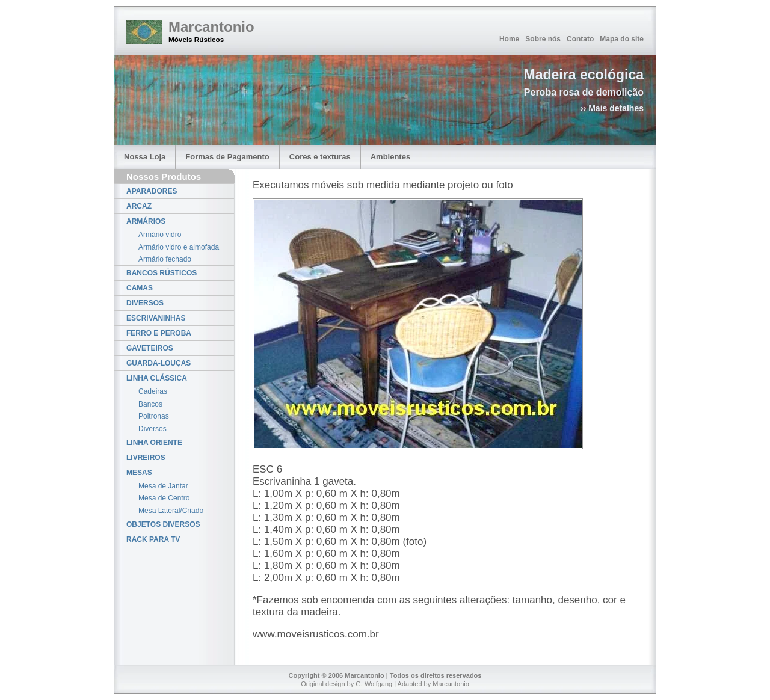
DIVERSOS (145, 303)
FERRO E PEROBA (159, 333)
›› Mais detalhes (612, 108)
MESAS (139, 473)
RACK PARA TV (153, 539)
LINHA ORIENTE (154, 443)
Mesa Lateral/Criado (171, 511)
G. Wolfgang (374, 684)
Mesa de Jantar (163, 486)
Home (509, 39)
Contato (580, 39)
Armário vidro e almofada (179, 247)
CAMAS (140, 288)
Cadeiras (153, 391)
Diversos (152, 429)
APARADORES (152, 191)
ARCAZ (139, 206)
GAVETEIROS (150, 348)
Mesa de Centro (164, 498)
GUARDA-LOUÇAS (159, 363)
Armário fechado (165, 259)
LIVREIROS (146, 458)
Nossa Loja (145, 157)
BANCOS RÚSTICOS (162, 273)
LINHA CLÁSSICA (157, 378)
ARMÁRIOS (146, 221)
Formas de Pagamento (227, 157)
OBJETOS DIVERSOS (163, 524)
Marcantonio (211, 27)
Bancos (150, 404)
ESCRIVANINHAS (156, 318)
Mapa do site (622, 39)
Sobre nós (543, 39)
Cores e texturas (320, 157)
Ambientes (390, 157)
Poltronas (154, 416)
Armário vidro (160, 235)
